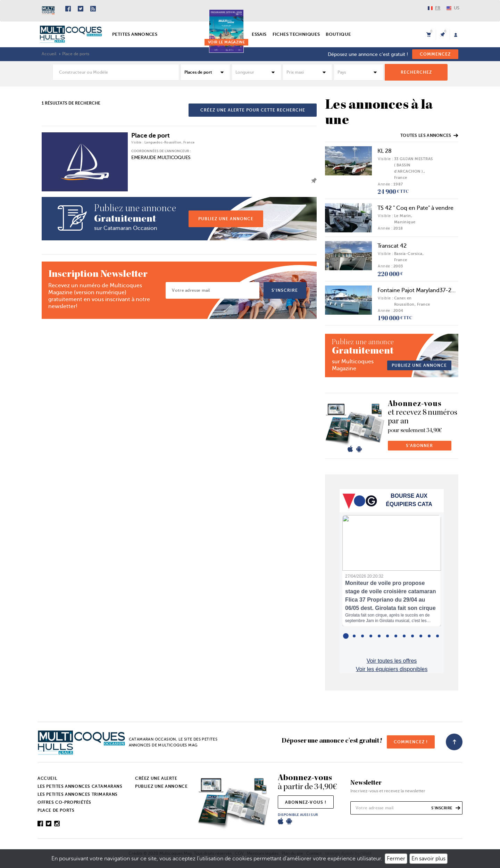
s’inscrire (285, 290)
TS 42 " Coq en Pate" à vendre (415, 208)
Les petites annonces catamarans (80, 786)
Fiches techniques (296, 34)
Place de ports (76, 54)
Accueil (49, 54)
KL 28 (385, 151)
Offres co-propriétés (64, 802)
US (453, 8)
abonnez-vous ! (306, 802)
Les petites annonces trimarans (78, 794)
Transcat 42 (392, 246)
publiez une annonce (226, 219)
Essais (259, 34)
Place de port (151, 135)
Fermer (396, 859)
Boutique (338, 34)
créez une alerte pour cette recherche (253, 110)
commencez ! (411, 742)
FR (434, 8)
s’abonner (419, 446)
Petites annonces (135, 34)
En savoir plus (428, 859)
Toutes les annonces (429, 135)
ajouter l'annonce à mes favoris (312, 181)
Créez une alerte (156, 778)
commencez (435, 54)
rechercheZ (416, 72)
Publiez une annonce (161, 786)
